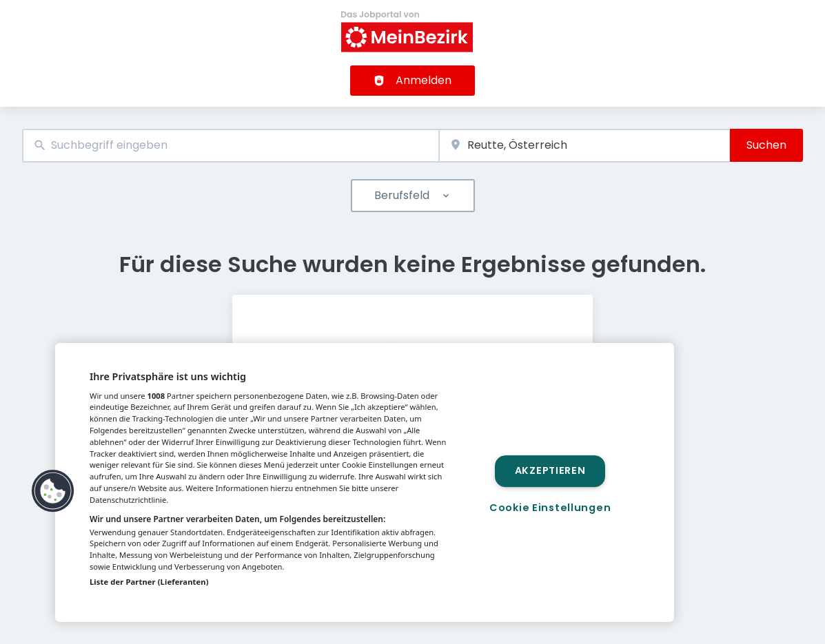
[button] (53, 491)
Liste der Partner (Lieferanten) (149, 582)
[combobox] (231, 146)
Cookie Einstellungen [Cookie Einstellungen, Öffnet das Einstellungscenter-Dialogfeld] (550, 508)
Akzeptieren (550, 471)
